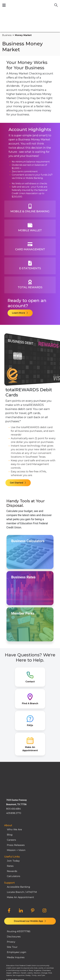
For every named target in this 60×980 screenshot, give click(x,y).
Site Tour (12, 904)
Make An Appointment (20, 854)
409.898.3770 (14, 770)
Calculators (14, 833)
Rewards (12, 828)
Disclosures (14, 894)
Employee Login (17, 909)
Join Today (13, 818)
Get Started (17, 461)
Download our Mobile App (29, 878)
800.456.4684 (13, 766)
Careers (11, 797)
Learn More (19, 291)
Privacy (11, 899)
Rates (10, 823)
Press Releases (16, 802)
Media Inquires (16, 914)
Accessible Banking (18, 844)
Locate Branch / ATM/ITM (22, 849)
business (7, 14)
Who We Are (14, 787)
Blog (10, 792)
